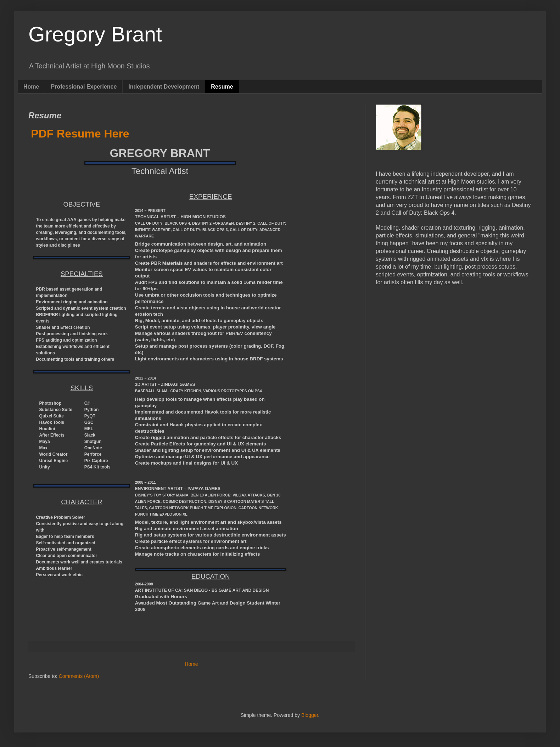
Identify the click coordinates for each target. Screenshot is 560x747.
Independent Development (164, 87)
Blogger (310, 715)
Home (31, 87)
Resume (222, 87)
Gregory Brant (95, 34)
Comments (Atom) (79, 676)
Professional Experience (84, 87)
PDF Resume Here (80, 134)
